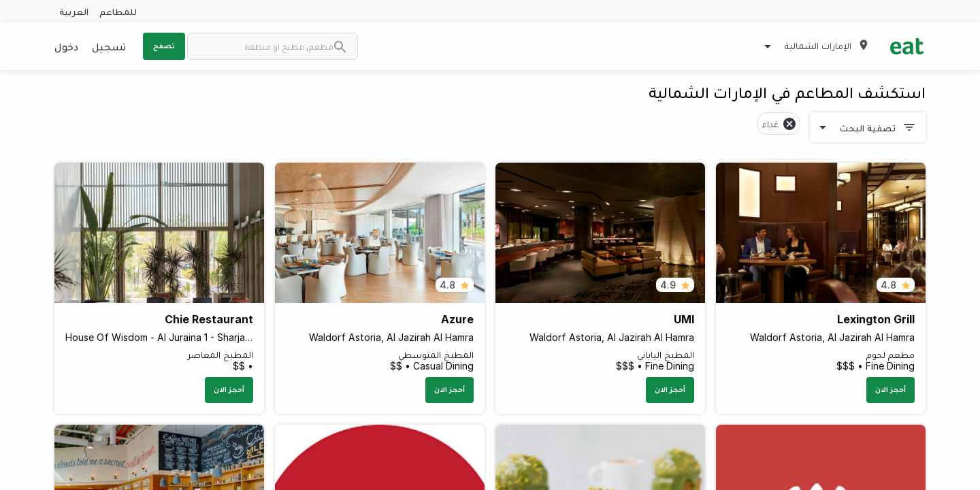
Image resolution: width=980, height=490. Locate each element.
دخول (66, 46)
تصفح (164, 46)
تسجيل (109, 46)
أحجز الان (891, 389)
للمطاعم (118, 11)
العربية (74, 11)
